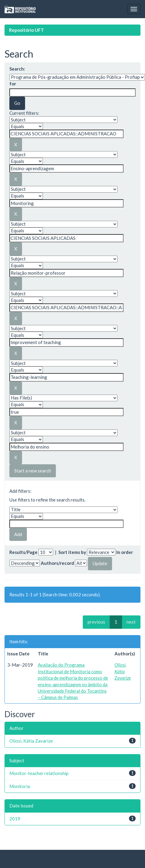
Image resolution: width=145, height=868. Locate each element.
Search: (17, 69)
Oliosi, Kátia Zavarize (123, 671)
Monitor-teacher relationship (39, 773)
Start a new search (33, 471)
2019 (15, 819)
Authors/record (57, 563)
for (13, 84)
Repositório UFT (27, 30)
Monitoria (20, 786)
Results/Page (23, 552)
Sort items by (72, 552)
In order (125, 552)
